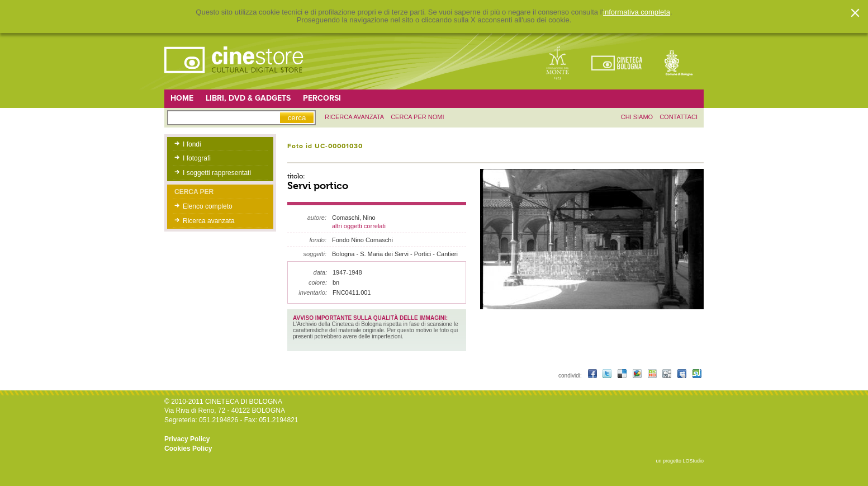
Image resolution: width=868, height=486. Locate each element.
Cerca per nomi (417, 117)
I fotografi (197, 158)
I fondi (192, 144)
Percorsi (322, 98)
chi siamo (637, 117)
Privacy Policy (187, 439)
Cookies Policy (188, 449)
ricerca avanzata (354, 117)
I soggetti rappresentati (217, 173)
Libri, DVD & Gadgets (248, 98)
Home (182, 98)
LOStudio (693, 461)
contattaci (679, 117)
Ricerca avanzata (209, 221)
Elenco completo (208, 206)
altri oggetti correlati (359, 226)
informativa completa (637, 12)
